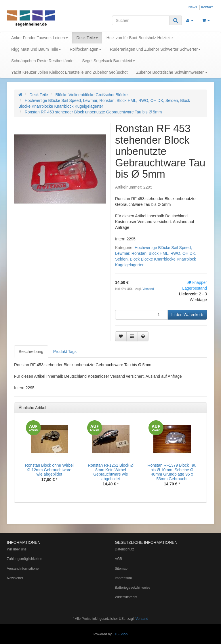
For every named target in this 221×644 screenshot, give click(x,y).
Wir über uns (17, 549)
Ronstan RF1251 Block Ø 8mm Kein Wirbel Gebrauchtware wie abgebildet (111, 472)
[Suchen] (141, 20)
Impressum (123, 578)
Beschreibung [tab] (31, 352)
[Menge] (141, 315)
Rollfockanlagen (85, 49)
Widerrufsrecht (126, 597)
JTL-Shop (120, 634)
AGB (118, 559)
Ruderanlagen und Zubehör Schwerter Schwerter (155, 49)
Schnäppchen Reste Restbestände (42, 61)
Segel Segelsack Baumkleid (108, 61)
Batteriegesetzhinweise (133, 588)
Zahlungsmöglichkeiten (25, 559)
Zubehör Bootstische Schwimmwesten (172, 72)
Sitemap (121, 569)
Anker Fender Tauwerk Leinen (40, 38)
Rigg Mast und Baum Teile (36, 49)
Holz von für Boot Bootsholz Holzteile (140, 38)
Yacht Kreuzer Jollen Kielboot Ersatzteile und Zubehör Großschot (69, 72)
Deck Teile (87, 38)
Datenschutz (124, 549)
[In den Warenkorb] (187, 315)
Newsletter (15, 578)
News (193, 7)
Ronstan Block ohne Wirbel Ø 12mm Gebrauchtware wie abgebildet (49, 470)
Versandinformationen (24, 569)
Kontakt (207, 7)
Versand (148, 289)
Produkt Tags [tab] (65, 352)
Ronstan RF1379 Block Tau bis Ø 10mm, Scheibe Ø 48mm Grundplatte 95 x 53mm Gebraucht (172, 472)
